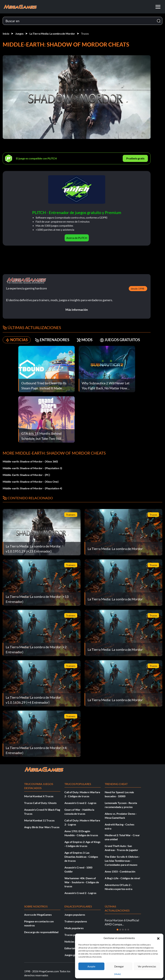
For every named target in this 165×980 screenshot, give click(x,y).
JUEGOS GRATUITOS (120, 340)
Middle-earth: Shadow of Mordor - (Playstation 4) (32, 488)
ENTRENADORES (52, 340)
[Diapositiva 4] (126, 930)
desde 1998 (137, 289)
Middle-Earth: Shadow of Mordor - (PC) (26, 475)
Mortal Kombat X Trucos (39, 796)
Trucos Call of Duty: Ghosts (40, 803)
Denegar (119, 966)
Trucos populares (75, 935)
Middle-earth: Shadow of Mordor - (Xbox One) (31, 482)
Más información (77, 310)
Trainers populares (76, 921)
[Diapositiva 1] (117, 930)
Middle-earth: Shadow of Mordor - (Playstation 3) (32, 468)
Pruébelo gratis (135, 158)
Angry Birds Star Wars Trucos (42, 827)
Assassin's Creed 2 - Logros (80, 803)
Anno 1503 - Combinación (120, 871)
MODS (85, 340)
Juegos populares (75, 915)
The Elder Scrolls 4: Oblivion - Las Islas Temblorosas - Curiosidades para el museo (122, 861)
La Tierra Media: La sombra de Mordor (52, 34)
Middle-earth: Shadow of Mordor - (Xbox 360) (30, 461)
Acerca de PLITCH (77, 238)
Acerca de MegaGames (38, 915)
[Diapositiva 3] (123, 930)
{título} (117, 974)
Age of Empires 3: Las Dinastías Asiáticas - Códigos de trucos (81, 857)
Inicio (6, 34)
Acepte (91, 966)
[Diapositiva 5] (128, 930)
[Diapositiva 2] (120, 930)
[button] (158, 938)
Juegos (19, 34)
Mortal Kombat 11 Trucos (39, 820)
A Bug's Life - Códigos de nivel (122, 878)
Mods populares (74, 928)
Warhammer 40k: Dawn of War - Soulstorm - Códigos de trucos (82, 882)
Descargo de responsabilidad (41, 932)
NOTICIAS (17, 340)
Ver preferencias (147, 966)
